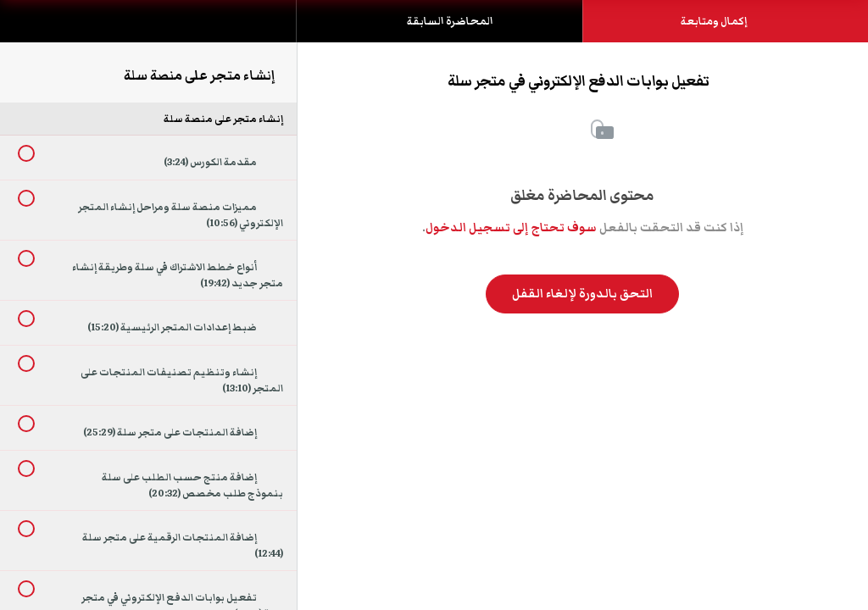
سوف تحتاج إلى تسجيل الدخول (511, 228)
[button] (30, 30)
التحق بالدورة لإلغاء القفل (582, 294)
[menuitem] (148, 38)
